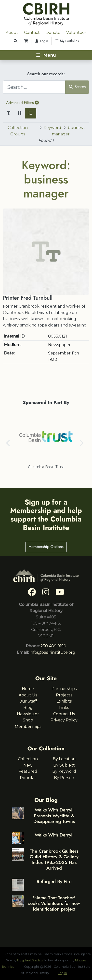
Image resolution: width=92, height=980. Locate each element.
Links (64, 708)
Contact (32, 33)
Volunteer (76, 33)
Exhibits (64, 701)
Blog (28, 708)
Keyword (53, 128)
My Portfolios (67, 41)
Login (41, 41)
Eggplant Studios (30, 960)
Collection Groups (18, 131)
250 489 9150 (53, 646)
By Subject (64, 765)
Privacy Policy (64, 720)
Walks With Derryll (54, 835)
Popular (28, 778)
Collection (28, 759)
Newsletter (28, 714)
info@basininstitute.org (53, 652)
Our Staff (28, 701)
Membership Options (46, 547)
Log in (62, 973)
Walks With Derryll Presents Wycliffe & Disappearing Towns (54, 815)
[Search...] (34, 87)
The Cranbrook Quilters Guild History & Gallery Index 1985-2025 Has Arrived (54, 859)
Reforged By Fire (54, 881)
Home (28, 689)
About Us (28, 695)
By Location (64, 759)
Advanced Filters (22, 103)
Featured (28, 771)
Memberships (28, 726)
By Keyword (64, 771)
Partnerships (64, 689)
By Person (64, 778)
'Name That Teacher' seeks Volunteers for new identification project (54, 903)
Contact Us (64, 714)
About (12, 33)
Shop (28, 720)
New (28, 765)
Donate (53, 33)
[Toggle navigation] (46, 55)
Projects (64, 695)
